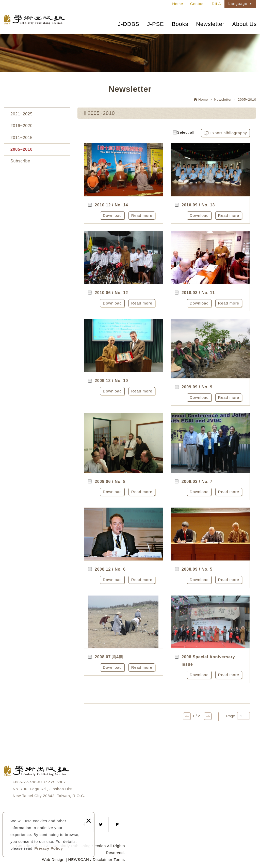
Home (178, 4)
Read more (142, 215)
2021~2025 (21, 114)
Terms (119, 859)
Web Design (53, 859)
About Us (245, 24)
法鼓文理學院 (34, 20)
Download (112, 215)
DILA (216, 4)
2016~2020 (21, 126)
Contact (197, 4)
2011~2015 (21, 138)
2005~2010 (247, 100)
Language (238, 3)
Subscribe (20, 161)
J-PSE (155, 24)
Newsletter (210, 24)
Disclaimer (103, 859)
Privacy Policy (49, 848)
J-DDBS (128, 24)
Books (180, 24)
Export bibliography (228, 133)
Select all (184, 132)
